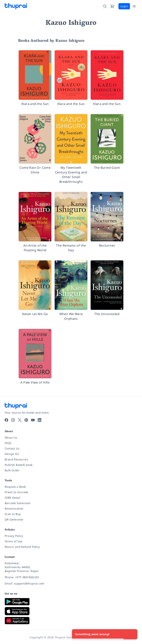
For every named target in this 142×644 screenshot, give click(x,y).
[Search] (105, 6)
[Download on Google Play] (71, 602)
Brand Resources (16, 459)
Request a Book (15, 487)
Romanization (14, 509)
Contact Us (12, 448)
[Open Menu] (134, 6)
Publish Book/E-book (19, 465)
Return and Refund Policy (22, 547)
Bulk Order (12, 470)
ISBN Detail (12, 498)
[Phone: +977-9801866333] (71, 577)
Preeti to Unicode (17, 492)
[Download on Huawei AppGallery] (71, 621)
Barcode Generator (18, 503)
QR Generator (14, 519)
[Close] (132, 634)
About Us (11, 437)
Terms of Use (14, 541)
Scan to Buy (13, 514)
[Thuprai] (16, 6)
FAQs (8, 443)
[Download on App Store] (71, 611)
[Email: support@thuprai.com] (71, 584)
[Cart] (112, 6)
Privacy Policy (14, 536)
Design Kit (12, 454)
